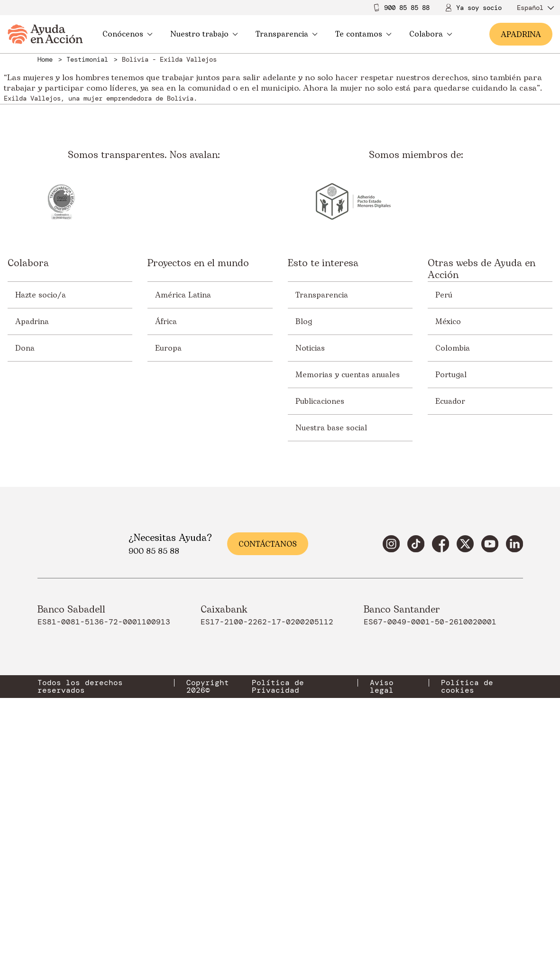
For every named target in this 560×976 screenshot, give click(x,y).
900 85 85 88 (407, 8)
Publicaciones (320, 631)
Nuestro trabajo (204, 34)
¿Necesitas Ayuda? (170, 768)
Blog (304, 551)
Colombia (453, 578)
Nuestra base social (331, 658)
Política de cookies (467, 916)
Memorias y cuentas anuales (348, 604)
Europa (168, 578)
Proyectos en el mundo (198, 494)
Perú (444, 525)
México (448, 551)
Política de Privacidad (278, 916)
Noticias (310, 578)
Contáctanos (268, 774)
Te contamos (363, 34)
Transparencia (287, 34)
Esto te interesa (323, 494)
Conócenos (128, 34)
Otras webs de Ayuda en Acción (482, 499)
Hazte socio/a (41, 525)
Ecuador (450, 631)
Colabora (431, 34)
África (166, 551)
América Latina (183, 525)
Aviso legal (382, 916)
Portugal (451, 604)
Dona (25, 578)
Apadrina (32, 551)
